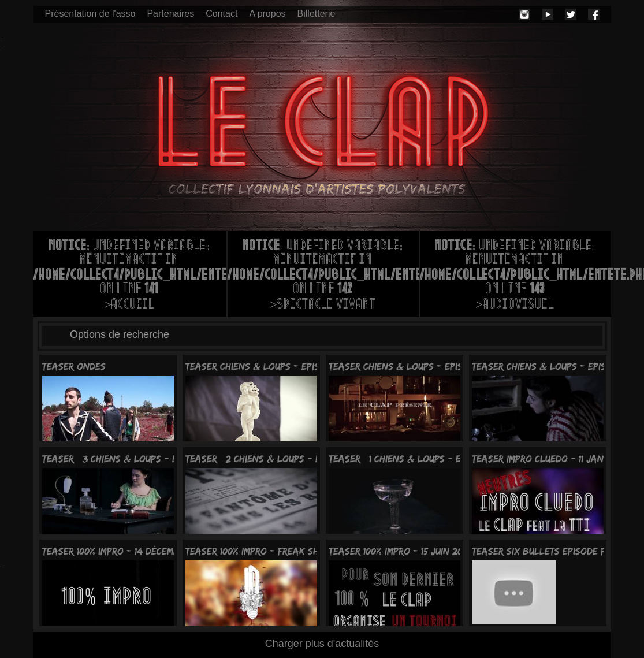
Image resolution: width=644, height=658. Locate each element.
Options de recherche (120, 334)
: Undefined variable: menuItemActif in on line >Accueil (130, 276)
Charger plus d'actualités (322, 644)
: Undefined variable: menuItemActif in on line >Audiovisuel (515, 276)
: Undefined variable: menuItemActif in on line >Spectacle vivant (323, 276)
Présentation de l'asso (90, 14)
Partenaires (170, 14)
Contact (222, 14)
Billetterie (317, 14)
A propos (267, 14)
